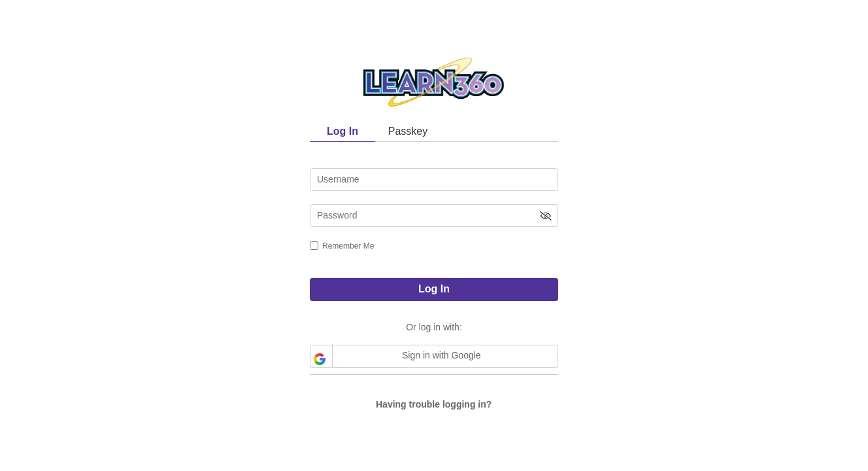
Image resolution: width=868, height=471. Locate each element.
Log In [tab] (342, 131)
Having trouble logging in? (434, 404)
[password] (434, 216)
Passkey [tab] (408, 131)
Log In (434, 289)
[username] (434, 180)
